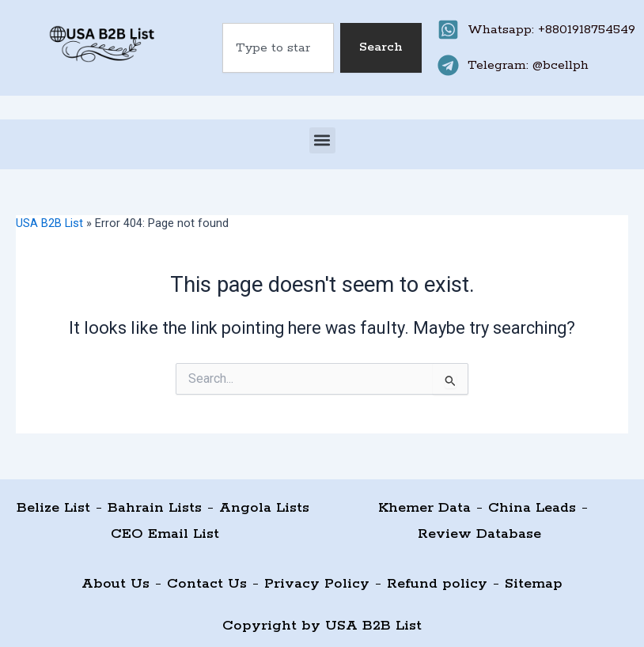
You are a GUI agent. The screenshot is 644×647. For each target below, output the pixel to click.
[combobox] (278, 48)
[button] (322, 140)
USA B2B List (49, 223)
